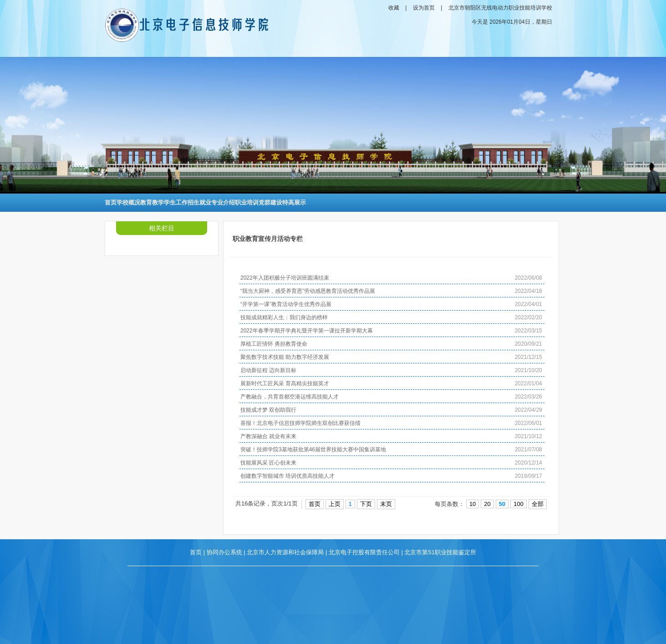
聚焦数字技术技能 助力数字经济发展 (285, 357)
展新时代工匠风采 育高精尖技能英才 (285, 383)
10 (473, 504)
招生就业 (199, 202)
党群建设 (270, 202)
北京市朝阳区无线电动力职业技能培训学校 (500, 8)
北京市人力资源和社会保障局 (285, 552)
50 (502, 504)
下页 (366, 504)
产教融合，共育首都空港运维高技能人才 (290, 397)
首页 (111, 202)
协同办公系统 (224, 552)
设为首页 (424, 8)
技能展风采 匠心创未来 (268, 463)
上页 (335, 504)
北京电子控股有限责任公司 (364, 552)
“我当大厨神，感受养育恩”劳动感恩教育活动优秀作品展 (308, 291)
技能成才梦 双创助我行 (268, 410)
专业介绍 (223, 202)
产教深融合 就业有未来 (268, 436)
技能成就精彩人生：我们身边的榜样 (284, 317)
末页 (386, 504)
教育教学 (152, 202)
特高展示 (294, 202)
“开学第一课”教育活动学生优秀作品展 (286, 304)
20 (487, 504)
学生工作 (176, 202)
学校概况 (128, 202)
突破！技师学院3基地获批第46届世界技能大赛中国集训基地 (313, 450)
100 (519, 504)
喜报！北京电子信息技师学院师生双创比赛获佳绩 (300, 423)
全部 (538, 504)
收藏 (394, 8)
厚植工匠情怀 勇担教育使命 (274, 344)
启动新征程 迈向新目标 (268, 370)
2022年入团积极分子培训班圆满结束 (285, 278)
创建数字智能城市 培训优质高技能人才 (287, 476)
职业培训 (247, 202)
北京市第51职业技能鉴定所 (440, 552)
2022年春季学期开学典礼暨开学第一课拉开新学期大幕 (307, 331)
